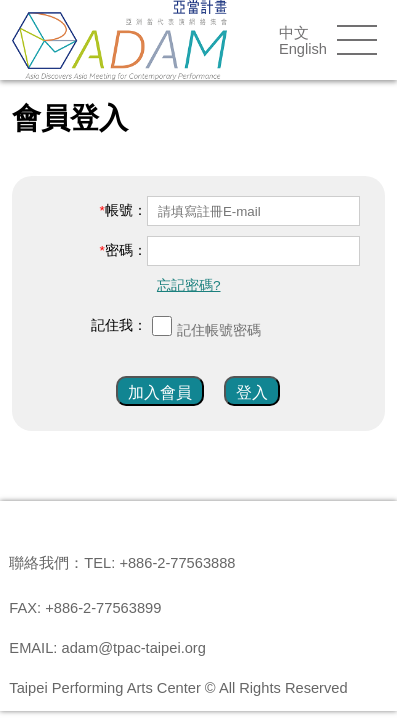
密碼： (126, 250)
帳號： (126, 210)
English (303, 49)
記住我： (119, 325)
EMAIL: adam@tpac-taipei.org (107, 648)
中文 (294, 33)
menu (357, 40)
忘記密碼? (189, 285)
